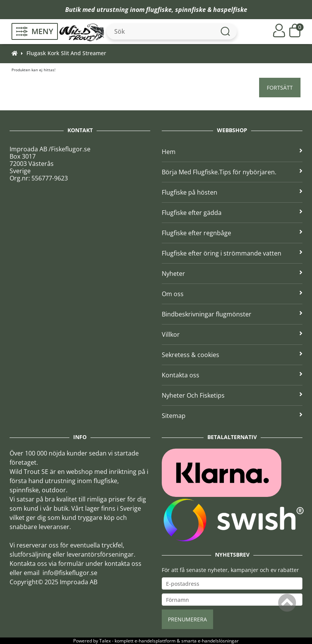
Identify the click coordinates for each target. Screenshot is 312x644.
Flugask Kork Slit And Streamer (66, 53)
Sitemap (232, 416)
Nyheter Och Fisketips (232, 395)
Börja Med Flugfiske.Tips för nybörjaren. (232, 172)
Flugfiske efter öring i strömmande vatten (232, 253)
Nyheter (232, 274)
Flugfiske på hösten (232, 192)
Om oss (232, 294)
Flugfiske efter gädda (232, 213)
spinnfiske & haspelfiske (211, 10)
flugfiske (159, 10)
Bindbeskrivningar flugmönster (232, 314)
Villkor (232, 334)
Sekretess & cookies (232, 355)
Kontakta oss (232, 375)
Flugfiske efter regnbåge (232, 233)
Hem (232, 152)
